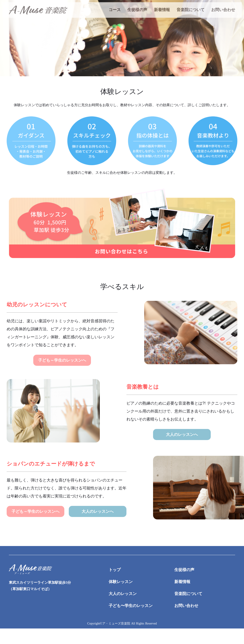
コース (115, 10)
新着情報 (162, 10)
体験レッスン (121, 582)
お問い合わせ (223, 10)
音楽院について (191, 10)
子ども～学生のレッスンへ (62, 360)
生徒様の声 (137, 10)
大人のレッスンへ (182, 435)
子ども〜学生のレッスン (131, 606)
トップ (115, 570)
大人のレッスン (123, 594)
